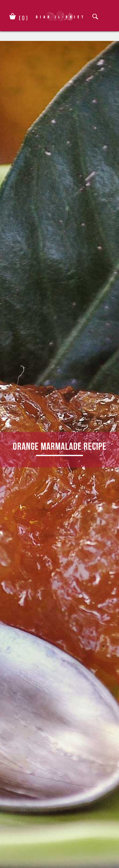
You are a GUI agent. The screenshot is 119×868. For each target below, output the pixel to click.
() (23, 17)
